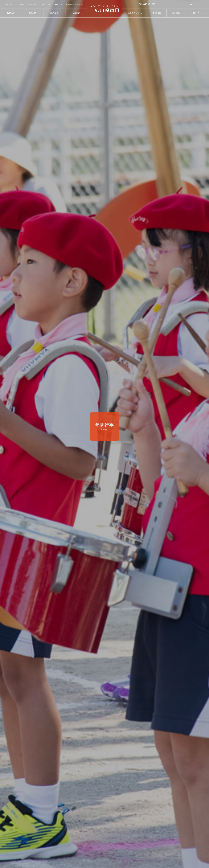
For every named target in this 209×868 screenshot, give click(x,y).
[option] (44, 4)
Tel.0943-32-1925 (147, 4)
